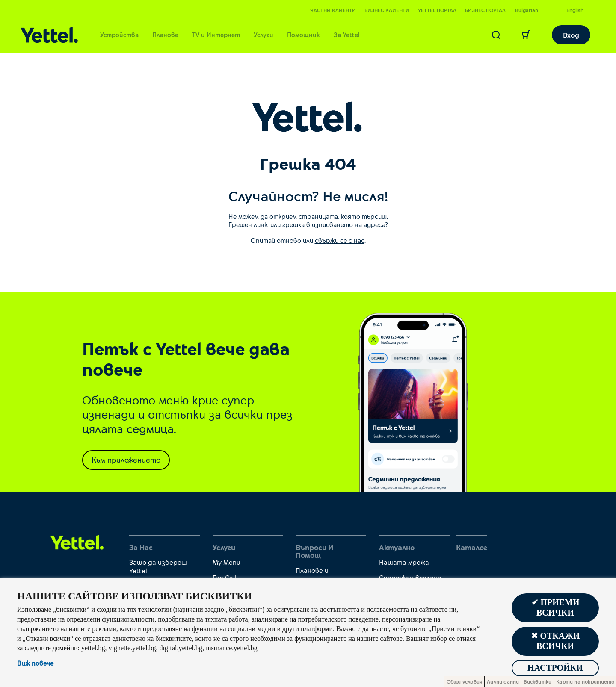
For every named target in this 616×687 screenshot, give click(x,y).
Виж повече (35, 663)
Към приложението (126, 460)
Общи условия (464, 681)
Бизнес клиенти (387, 10)
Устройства (119, 35)
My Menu (227, 562)
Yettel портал (437, 10)
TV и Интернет (216, 35)
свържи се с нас (340, 240)
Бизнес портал (485, 10)
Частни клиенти (333, 10)
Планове (165, 35)
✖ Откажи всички (555, 641)
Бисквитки (538, 681)
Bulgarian (527, 10)
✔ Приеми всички (555, 608)
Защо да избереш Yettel (158, 566)
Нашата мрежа (404, 562)
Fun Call (225, 577)
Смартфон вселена (410, 577)
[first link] (77, 542)
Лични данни (503, 681)
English (575, 10)
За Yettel (347, 35)
